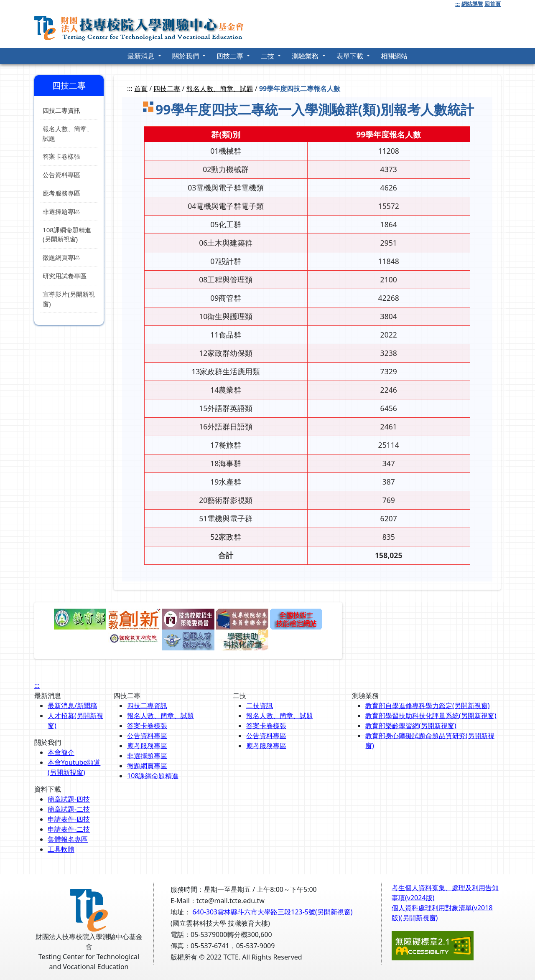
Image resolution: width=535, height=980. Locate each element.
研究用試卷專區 (65, 276)
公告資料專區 (61, 175)
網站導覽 (472, 4)
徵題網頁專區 (61, 257)
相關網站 (394, 56)
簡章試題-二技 (69, 809)
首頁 (141, 89)
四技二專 (231, 56)
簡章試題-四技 (69, 799)
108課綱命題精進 (153, 776)
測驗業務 (306, 56)
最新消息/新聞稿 (72, 706)
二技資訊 (260, 706)
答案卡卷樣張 (61, 156)
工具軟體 (61, 849)
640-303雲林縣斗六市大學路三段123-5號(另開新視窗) (272, 912)
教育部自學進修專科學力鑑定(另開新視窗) (428, 706)
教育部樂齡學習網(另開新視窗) (411, 726)
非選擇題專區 (61, 211)
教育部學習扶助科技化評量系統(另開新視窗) (431, 716)
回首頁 (493, 4)
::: (457, 4)
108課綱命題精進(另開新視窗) (67, 235)
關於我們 (186, 56)
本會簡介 (61, 752)
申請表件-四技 (69, 819)
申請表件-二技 (69, 829)
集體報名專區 (68, 839)
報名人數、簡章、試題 (68, 133)
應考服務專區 (61, 193)
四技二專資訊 (61, 110)
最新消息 (142, 56)
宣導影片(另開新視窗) (69, 299)
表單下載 (351, 56)
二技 (268, 56)
